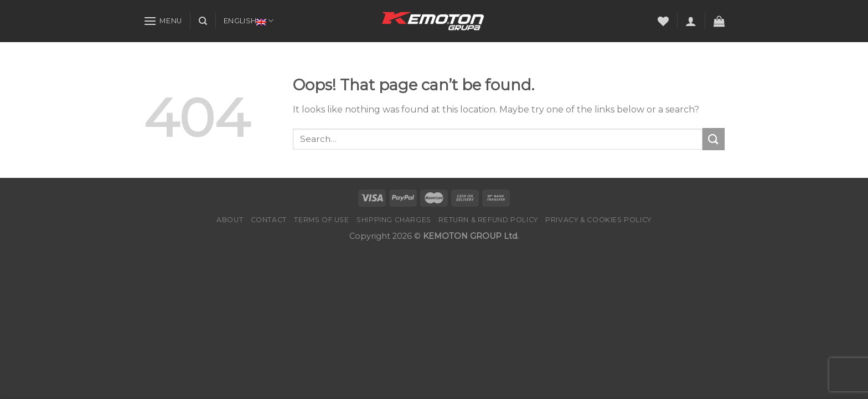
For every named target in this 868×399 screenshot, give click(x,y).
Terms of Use (321, 220)
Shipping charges (394, 220)
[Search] (203, 21)
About (230, 220)
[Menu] (163, 21)
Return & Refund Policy (488, 220)
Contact (269, 220)
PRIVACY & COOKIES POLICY (598, 220)
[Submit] (714, 139)
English (249, 21)
